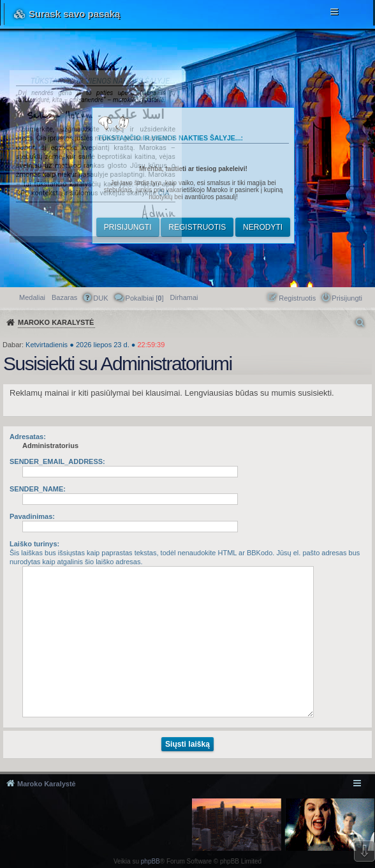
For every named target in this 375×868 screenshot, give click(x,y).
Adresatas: (28, 437)
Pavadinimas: (32, 516)
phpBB (151, 861)
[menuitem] (184, 297)
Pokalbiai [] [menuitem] (145, 298)
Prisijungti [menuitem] (347, 298)
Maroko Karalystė (47, 784)
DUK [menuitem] (100, 298)
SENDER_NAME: (38, 489)
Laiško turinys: (34, 544)
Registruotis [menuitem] (297, 298)
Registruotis (197, 227)
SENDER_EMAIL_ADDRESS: (57, 461)
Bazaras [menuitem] (64, 297)
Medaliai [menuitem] (32, 297)
